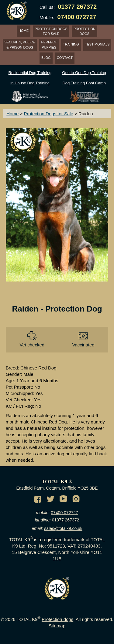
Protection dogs (57, 619)
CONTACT (65, 58)
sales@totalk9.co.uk (63, 528)
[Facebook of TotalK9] (39, 500)
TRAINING (71, 44)
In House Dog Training (30, 83)
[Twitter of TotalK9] (51, 500)
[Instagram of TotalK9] (77, 500)
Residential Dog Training (30, 73)
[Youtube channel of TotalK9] (64, 500)
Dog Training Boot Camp (84, 83)
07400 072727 (64, 513)
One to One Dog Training (84, 73)
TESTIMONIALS (97, 44)
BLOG (46, 58)
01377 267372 (66, 520)
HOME (24, 31)
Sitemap (57, 626)
